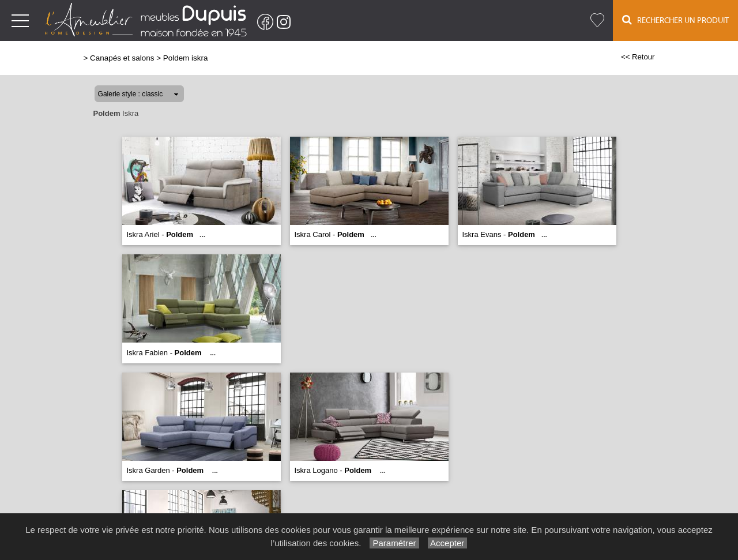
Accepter (448, 543)
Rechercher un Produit (675, 20)
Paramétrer (394, 543)
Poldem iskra (186, 58)
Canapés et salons (122, 58)
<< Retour (638, 57)
